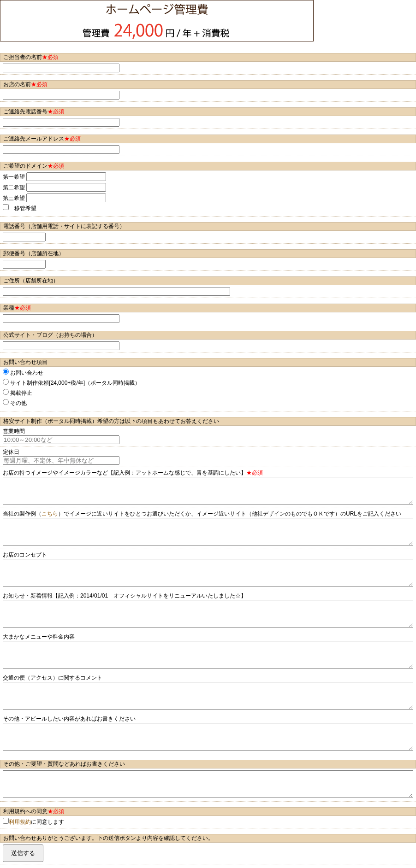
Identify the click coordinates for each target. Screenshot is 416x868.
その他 (15, 403)
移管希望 (20, 208)
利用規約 (20, 822)
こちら (50, 514)
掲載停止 (18, 393)
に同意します (33, 821)
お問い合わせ (23, 372)
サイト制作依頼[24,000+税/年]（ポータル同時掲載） (71, 382)
